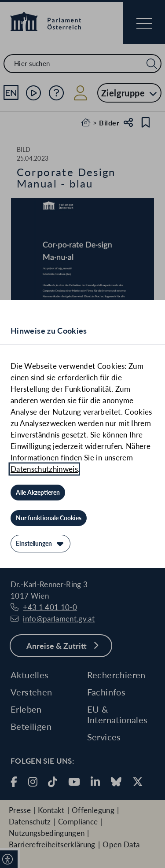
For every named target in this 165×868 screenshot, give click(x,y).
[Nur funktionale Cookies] (49, 518)
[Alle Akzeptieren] (38, 493)
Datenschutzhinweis (44, 469)
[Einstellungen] (40, 544)
